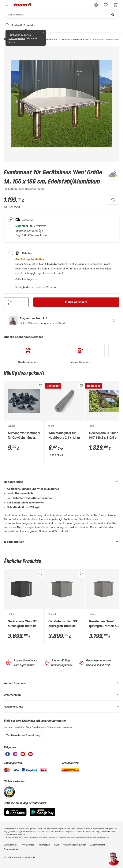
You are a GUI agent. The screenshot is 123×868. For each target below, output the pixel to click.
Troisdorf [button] (29, 25)
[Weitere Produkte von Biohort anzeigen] (111, 180)
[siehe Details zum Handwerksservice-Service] (28, 353)
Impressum (45, 845)
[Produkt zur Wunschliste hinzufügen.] (113, 200)
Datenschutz (10, 845)
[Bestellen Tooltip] (41, 231)
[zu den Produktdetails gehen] (11, 189)
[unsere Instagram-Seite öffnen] (15, 755)
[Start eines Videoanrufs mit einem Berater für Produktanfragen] (61, 321)
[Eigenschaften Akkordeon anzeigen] (61, 542)
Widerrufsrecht (97, 845)
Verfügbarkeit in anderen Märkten (36, 287)
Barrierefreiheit (11, 849)
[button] (96, 5)
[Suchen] (59, 14)
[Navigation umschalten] (6, 5)
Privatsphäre (28, 845)
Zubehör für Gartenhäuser (75, 39)
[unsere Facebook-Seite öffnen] (8, 755)
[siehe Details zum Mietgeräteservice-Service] (80, 353)
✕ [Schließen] (43, 33)
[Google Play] (42, 815)
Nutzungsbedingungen (74, 845)
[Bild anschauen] (61, 104)
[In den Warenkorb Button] (76, 302)
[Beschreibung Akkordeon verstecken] (61, 482)
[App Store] (15, 815)
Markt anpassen (17, 38)
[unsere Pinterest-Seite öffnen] (30, 755)
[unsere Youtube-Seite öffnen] (23, 755)
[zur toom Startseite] (23, 5)
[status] (106, 5)
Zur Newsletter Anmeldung (23, 735)
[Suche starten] (113, 14)
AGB (56, 845)
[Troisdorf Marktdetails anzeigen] (53, 264)
